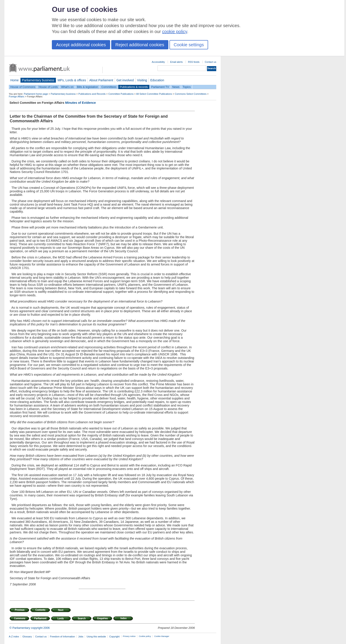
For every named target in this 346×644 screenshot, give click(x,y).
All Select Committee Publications (154, 94)
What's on (67, 87)
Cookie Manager (162, 636)
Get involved (125, 80)
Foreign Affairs (17, 97)
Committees (109, 87)
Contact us (211, 62)
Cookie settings (189, 45)
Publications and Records (92, 94)
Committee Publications (121, 94)
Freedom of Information (62, 637)
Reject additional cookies (140, 45)
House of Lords (48, 87)
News (176, 87)
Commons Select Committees (191, 94)
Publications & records (134, 87)
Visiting (142, 80)
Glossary (27, 637)
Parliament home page (36, 94)
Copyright (114, 637)
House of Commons (23, 87)
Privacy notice (129, 636)
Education (157, 80)
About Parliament (101, 80)
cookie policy (175, 32)
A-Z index (14, 637)
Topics (187, 87)
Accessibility (158, 62)
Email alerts (176, 62)
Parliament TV (160, 87)
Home (15, 80)
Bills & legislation (87, 87)
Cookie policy (145, 636)
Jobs (81, 637)
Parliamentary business (38, 80)
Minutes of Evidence (80, 103)
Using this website (96, 637)
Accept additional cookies (81, 45)
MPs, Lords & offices (72, 80)
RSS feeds (194, 62)
